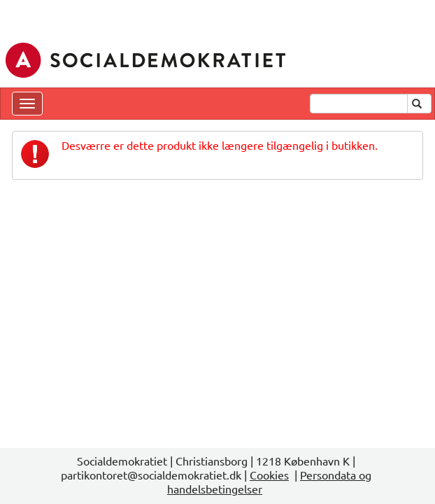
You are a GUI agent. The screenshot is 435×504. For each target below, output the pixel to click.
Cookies (269, 475)
